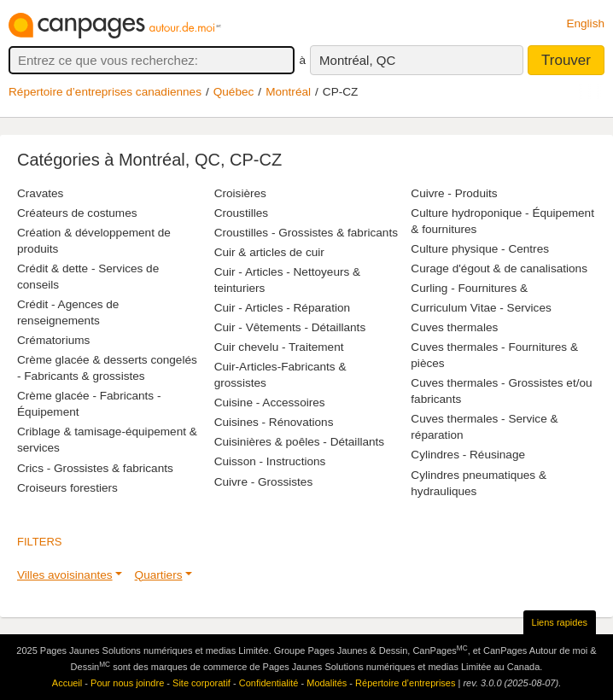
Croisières (240, 193)
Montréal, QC (357, 60)
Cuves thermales (454, 327)
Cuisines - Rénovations (274, 422)
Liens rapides (560, 622)
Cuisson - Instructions (270, 461)
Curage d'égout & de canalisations (499, 268)
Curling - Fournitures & (469, 288)
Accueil (67, 683)
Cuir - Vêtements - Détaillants (290, 327)
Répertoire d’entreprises (405, 683)
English (585, 23)
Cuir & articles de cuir (269, 252)
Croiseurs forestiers (67, 488)
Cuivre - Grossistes (264, 482)
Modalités (327, 683)
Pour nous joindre (127, 683)
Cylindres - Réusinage (468, 455)
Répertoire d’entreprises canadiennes (105, 92)
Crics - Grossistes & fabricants (95, 468)
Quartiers (159, 575)
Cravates (40, 193)
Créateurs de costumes (77, 213)
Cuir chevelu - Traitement (279, 347)
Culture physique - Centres (480, 249)
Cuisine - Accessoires (270, 402)
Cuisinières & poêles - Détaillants (299, 442)
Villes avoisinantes (65, 575)
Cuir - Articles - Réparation (282, 308)
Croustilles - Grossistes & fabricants (306, 233)
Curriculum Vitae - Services (481, 308)
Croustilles (241, 213)
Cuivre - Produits (454, 193)
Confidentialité (269, 683)
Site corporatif (201, 683)
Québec (234, 92)
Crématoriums (53, 340)
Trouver (566, 60)
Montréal (288, 92)
